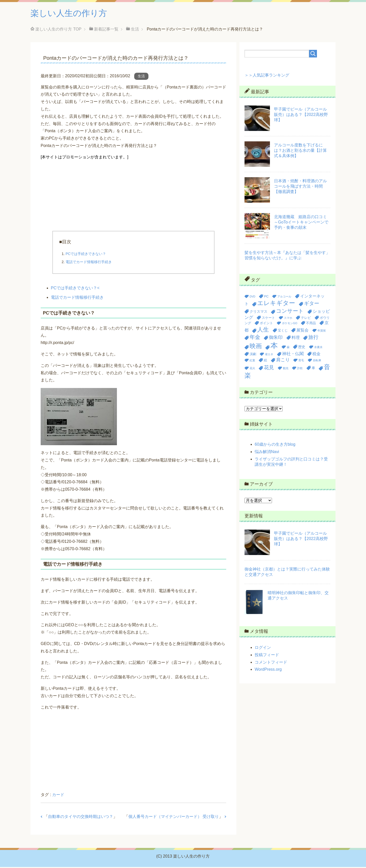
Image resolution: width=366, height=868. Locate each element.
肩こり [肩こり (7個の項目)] (283, 361)
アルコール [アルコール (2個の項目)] (284, 297)
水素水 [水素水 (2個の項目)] (318, 348)
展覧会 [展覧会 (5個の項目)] (302, 331)
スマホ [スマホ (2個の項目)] (288, 319)
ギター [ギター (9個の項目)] (312, 304)
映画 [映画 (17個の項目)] (256, 347)
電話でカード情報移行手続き (89, 263)
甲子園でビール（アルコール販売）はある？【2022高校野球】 (301, 116)
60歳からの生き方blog (275, 445)
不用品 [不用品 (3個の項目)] (311, 324)
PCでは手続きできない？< (75, 289)
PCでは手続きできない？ (86, 255)
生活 (141, 77)
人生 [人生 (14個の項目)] (263, 331)
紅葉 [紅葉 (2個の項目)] (252, 361)
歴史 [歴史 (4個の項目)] (302, 348)
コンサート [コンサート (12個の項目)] (290, 312)
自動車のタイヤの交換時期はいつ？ (81, 818)
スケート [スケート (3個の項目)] (268, 319)
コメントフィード (271, 663)
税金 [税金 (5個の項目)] (316, 355)
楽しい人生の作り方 (72, 14)
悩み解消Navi (267, 453)
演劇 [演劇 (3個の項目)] (253, 355)
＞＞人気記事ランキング (267, 76)
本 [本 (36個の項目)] (274, 346)
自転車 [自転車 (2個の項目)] (317, 361)
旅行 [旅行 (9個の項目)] (313, 338)
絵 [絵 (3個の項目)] (265, 361)
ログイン (263, 648)
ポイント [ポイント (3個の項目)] (266, 324)
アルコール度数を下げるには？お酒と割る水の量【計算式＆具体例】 (300, 151)
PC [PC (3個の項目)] (266, 297)
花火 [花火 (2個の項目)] (252, 369)
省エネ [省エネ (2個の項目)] (269, 355)
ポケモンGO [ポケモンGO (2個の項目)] (290, 324)
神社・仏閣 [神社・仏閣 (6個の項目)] (293, 355)
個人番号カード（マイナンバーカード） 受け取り (174, 818)
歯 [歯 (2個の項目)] (288, 348)
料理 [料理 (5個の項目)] (296, 339)
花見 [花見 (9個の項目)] (269, 368)
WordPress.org (268, 670)
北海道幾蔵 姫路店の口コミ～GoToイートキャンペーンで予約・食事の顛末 (301, 223)
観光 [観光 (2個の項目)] (286, 369)
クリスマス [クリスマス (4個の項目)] (258, 312)
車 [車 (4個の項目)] (313, 369)
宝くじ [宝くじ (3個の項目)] (283, 331)
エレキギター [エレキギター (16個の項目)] (276, 304)
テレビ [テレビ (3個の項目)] (306, 319)
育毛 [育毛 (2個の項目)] (301, 361)
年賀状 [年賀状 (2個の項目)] (322, 332)
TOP (58, 30)
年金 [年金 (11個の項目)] (255, 338)
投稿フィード (267, 656)
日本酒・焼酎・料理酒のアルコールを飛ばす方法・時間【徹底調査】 (300, 187)
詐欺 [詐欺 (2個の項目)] (300, 369)
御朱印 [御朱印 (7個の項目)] (276, 338)
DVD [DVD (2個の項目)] (253, 297)
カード (58, 796)
